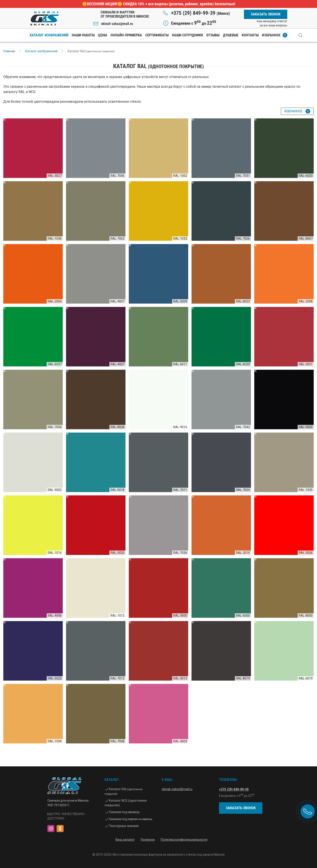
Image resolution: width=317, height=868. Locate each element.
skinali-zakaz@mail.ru (117, 24)
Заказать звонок (266, 14)
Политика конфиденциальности (184, 840)
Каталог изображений (49, 35)
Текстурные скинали (124, 826)
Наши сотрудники (187, 35)
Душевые (231, 35)
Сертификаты (157, 35)
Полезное (148, 840)
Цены (102, 35)
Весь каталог (125, 840)
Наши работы (83, 35)
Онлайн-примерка (126, 35)
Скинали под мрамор (124, 812)
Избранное (275, 35)
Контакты (250, 35)
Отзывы (213, 35)
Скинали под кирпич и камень (131, 819)
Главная (9, 51)
